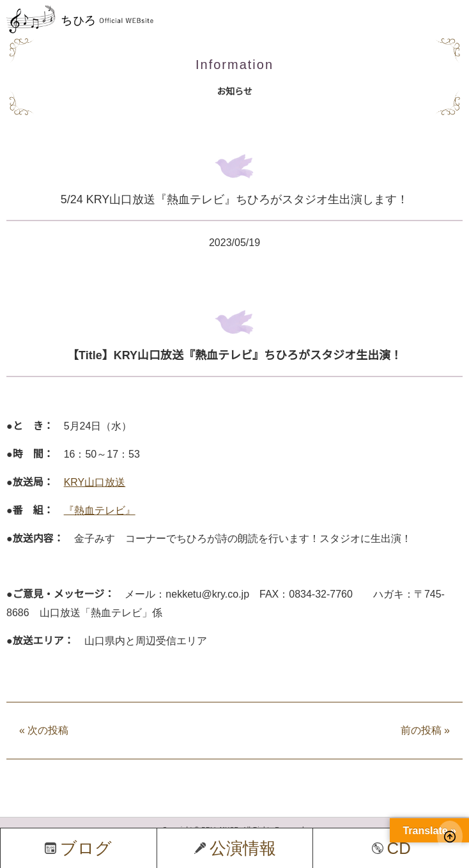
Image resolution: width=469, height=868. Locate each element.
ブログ (78, 848)
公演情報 (235, 848)
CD (391, 848)
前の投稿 (425, 730)
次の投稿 (44, 730)
